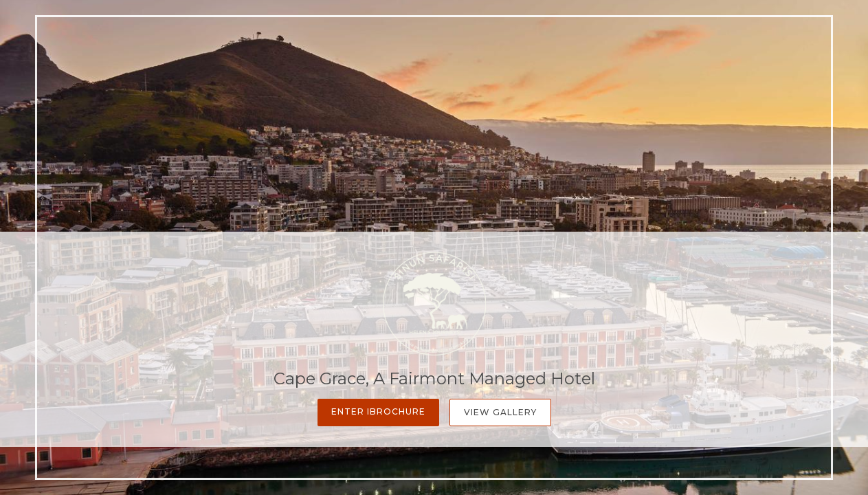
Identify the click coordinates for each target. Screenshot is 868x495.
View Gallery (500, 412)
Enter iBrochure (378, 411)
